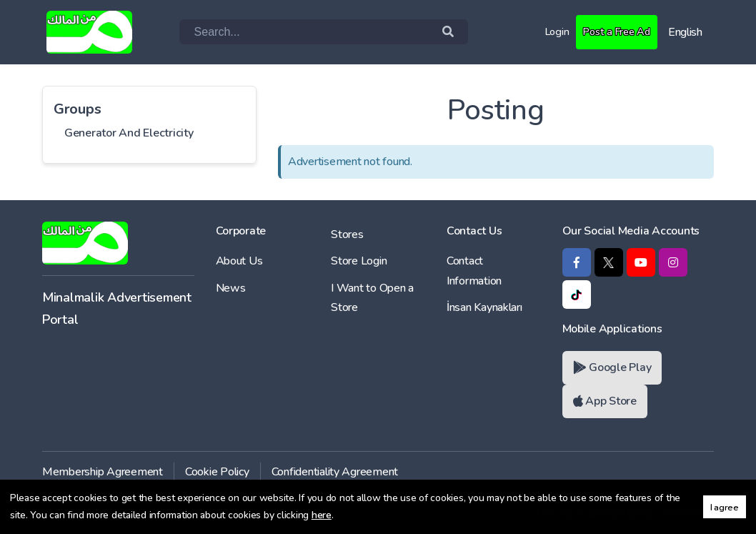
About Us (239, 261)
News (231, 288)
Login (549, 31)
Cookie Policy (217, 472)
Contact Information (474, 271)
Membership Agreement (103, 472)
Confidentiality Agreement (335, 472)
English (685, 32)
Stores (347, 234)
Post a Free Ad (613, 31)
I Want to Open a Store (372, 298)
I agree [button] (725, 507)
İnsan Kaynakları (484, 307)
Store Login (359, 261)
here (322, 515)
